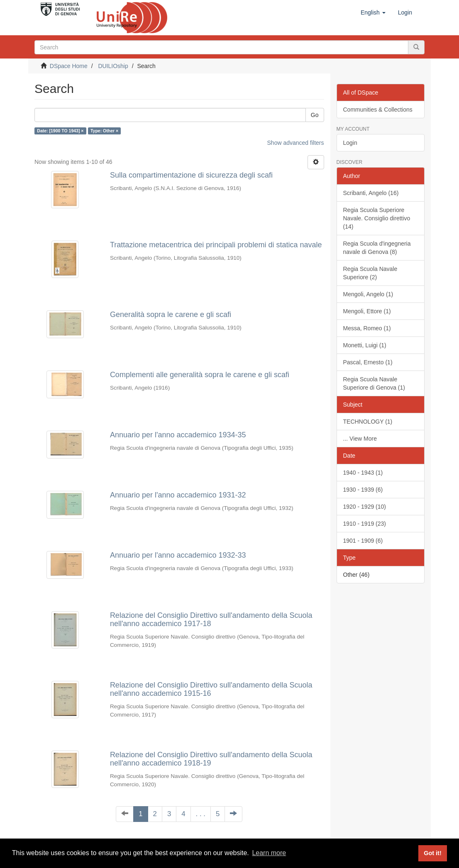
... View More (360, 439)
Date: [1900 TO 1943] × (60, 131)
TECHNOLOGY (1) (368, 422)
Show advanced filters (296, 143)
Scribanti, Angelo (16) (371, 193)
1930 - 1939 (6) (363, 490)
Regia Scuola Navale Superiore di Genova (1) (374, 383)
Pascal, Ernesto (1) (368, 362)
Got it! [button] (432, 853)
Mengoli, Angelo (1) (368, 294)
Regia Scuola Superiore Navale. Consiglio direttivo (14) (377, 218)
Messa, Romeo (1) (367, 328)
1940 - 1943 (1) (363, 473)
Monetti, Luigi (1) (365, 345)
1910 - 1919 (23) (365, 524)
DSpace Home (69, 66)
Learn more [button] (269, 853)
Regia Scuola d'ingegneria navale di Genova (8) (377, 248)
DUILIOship (113, 66)
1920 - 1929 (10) (365, 507)
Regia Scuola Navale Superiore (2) (370, 273)
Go (315, 115)
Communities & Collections (378, 110)
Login (350, 143)
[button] (373, 12)
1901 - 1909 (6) (363, 541)
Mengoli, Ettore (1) (367, 311)
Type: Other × (104, 131)
